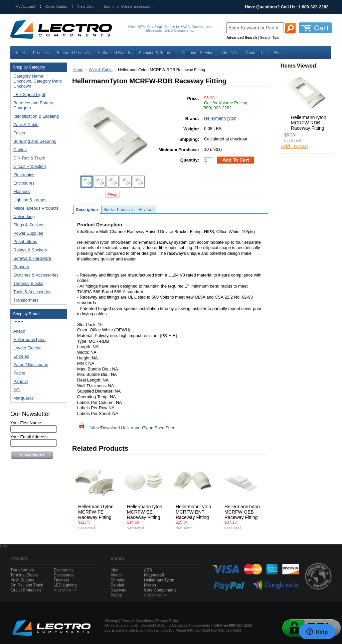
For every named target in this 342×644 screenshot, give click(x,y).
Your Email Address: (30, 437)
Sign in (110, 6)
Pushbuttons (37, 242)
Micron (150, 585)
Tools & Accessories (37, 292)
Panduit (21, 381)
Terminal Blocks (37, 284)
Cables (37, 150)
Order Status (56, 6)
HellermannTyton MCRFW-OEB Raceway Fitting (242, 512)
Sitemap (111, 621)
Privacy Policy (167, 621)
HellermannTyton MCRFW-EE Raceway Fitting (145, 512)
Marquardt (23, 398)
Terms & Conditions (137, 621)
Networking (37, 217)
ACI (17, 390)
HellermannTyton (30, 340)
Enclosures (37, 183)
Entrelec (21, 356)
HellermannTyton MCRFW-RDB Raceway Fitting (309, 123)
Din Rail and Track (27, 585)
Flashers (22, 191)
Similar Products (118, 210)
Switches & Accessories (37, 275)
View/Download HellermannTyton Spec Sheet (134, 428)
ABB (148, 570)
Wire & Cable (37, 125)
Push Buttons (22, 580)
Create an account (137, 6)
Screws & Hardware (37, 259)
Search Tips (269, 37)
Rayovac (118, 590)
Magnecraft (154, 575)
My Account (25, 6)
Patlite (19, 373)
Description (87, 210)
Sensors (37, 267)
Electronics (37, 175)
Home (78, 70)
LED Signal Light (29, 94)
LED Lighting (65, 585)
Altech (19, 331)
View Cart (85, 6)
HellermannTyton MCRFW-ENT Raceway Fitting (193, 512)
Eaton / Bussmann (31, 365)
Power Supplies (37, 234)
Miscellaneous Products (37, 208)
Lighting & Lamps (37, 200)
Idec (114, 570)
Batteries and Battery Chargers (33, 105)
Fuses (37, 133)
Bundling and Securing (37, 142)
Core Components (160, 590)
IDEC (19, 323)
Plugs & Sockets (37, 225)
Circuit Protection (37, 167)
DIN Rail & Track (37, 158)
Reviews (146, 210)
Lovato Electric (27, 348)
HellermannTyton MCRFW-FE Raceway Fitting (96, 512)
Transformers (37, 300)
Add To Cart (294, 146)
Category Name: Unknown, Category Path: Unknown (38, 81)
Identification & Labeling (37, 117)
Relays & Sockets (37, 250)
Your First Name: (26, 423)
